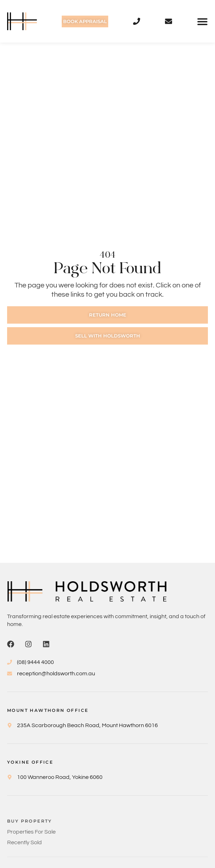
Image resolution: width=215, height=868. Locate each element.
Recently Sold (24, 842)
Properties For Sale (31, 832)
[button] (202, 21)
